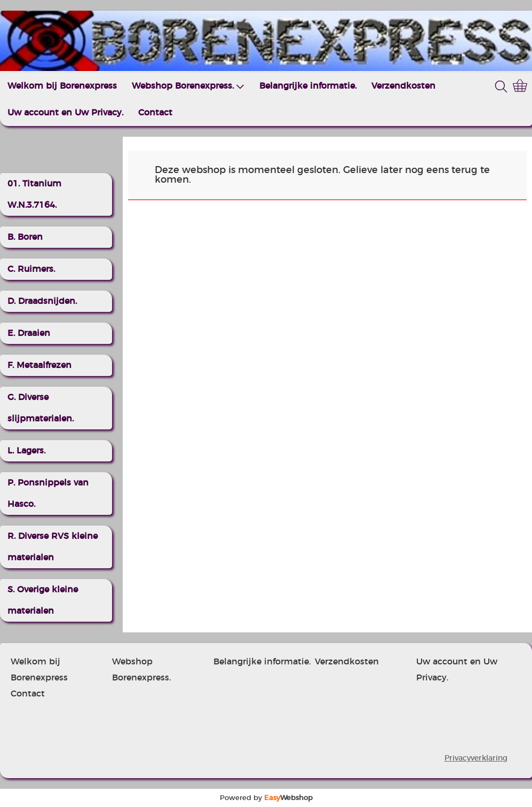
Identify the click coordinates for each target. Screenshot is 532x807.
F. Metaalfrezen (39, 365)
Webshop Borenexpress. (188, 86)
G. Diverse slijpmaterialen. (41, 408)
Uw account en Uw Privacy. (65, 113)
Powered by (266, 798)
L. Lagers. (26, 451)
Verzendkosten (403, 86)
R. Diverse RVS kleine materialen (53, 547)
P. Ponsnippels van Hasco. (48, 493)
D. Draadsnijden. (42, 301)
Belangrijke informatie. (308, 86)
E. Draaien (29, 333)
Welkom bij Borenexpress (62, 86)
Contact (155, 113)
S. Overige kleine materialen (43, 600)
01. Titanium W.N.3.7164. (34, 194)
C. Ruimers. (31, 269)
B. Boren (25, 237)
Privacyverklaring (476, 758)
